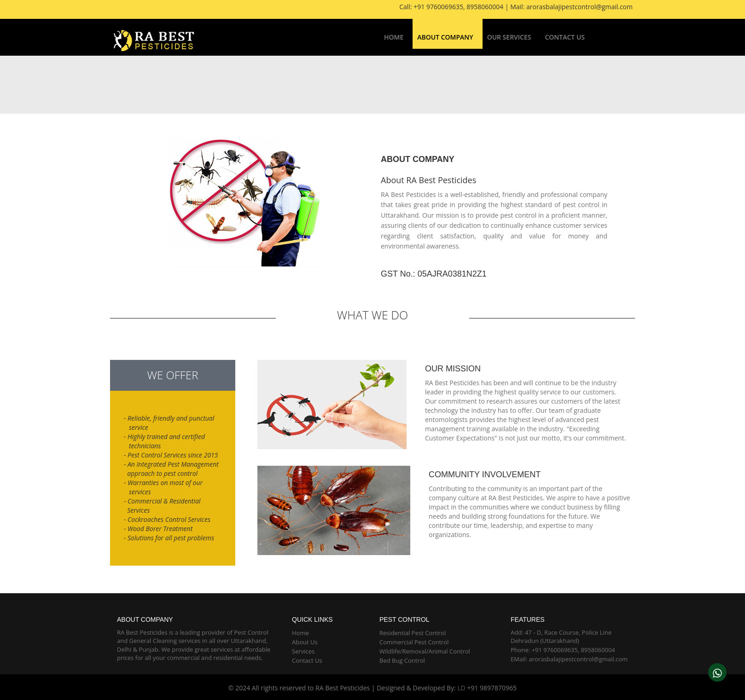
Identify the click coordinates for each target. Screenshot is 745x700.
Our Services (509, 37)
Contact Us (565, 37)
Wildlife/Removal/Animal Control (425, 651)
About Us (305, 642)
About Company (445, 37)
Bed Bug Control (402, 660)
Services (303, 651)
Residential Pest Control (413, 633)
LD (461, 688)
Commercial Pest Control (414, 642)
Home (394, 37)
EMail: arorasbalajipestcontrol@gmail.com (569, 659)
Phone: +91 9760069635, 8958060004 (563, 650)
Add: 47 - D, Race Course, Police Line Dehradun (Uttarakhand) (561, 637)
